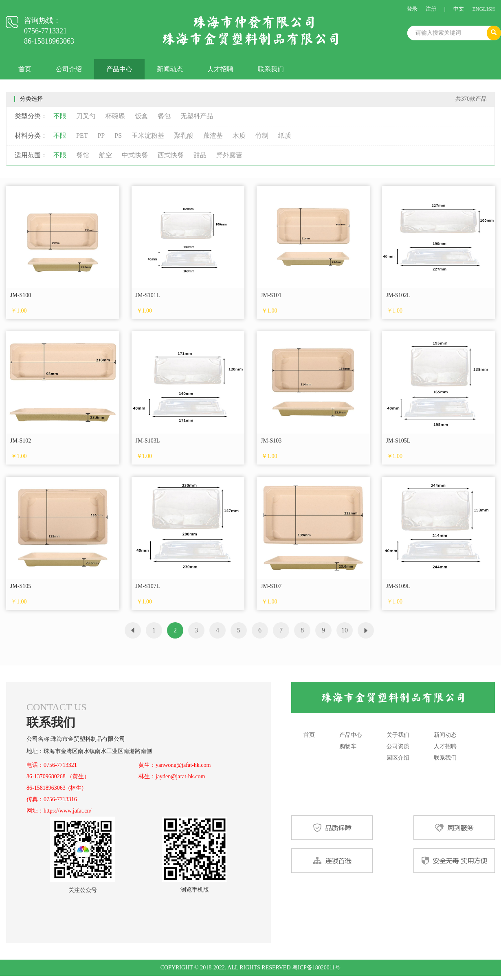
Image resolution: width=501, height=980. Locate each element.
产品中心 (119, 69)
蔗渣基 (213, 135)
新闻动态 (170, 69)
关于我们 (398, 735)
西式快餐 (171, 155)
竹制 (262, 135)
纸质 (285, 135)
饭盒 (141, 116)
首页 (25, 69)
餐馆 (83, 155)
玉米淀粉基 (148, 135)
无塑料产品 (197, 116)
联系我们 (271, 69)
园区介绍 (398, 758)
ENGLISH (483, 9)
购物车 (348, 746)
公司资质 (398, 746)
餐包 (164, 116)
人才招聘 (220, 69)
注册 (431, 9)
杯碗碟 (115, 116)
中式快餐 (135, 155)
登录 (412, 9)
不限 (60, 116)
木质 (239, 135)
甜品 (200, 155)
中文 (459, 9)
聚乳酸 (184, 135)
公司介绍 (69, 69)
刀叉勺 (86, 116)
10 (345, 630)
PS (118, 135)
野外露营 (229, 155)
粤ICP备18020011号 (316, 968)
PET (82, 135)
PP (101, 135)
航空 (105, 155)
